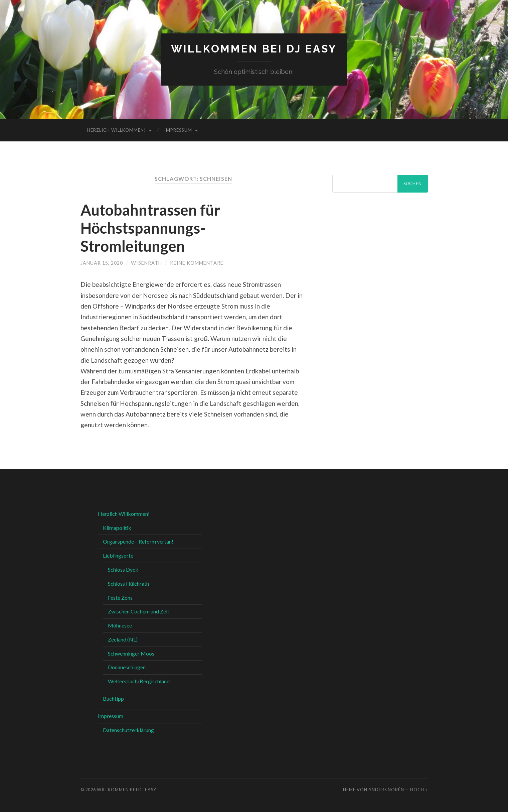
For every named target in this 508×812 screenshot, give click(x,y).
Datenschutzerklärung (128, 730)
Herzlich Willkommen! (117, 130)
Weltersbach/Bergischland (139, 681)
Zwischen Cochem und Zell (138, 611)
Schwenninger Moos (131, 653)
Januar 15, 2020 (102, 263)
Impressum (178, 130)
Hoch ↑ (419, 790)
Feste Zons (120, 598)
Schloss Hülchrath (128, 584)
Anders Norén (386, 790)
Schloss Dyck (123, 569)
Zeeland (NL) (123, 639)
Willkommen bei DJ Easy (254, 49)
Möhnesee (120, 625)
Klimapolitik (117, 528)
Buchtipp (113, 699)
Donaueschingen (127, 667)
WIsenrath (146, 263)
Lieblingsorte (118, 555)
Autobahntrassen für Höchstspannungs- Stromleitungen (150, 228)
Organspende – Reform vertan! (138, 541)
